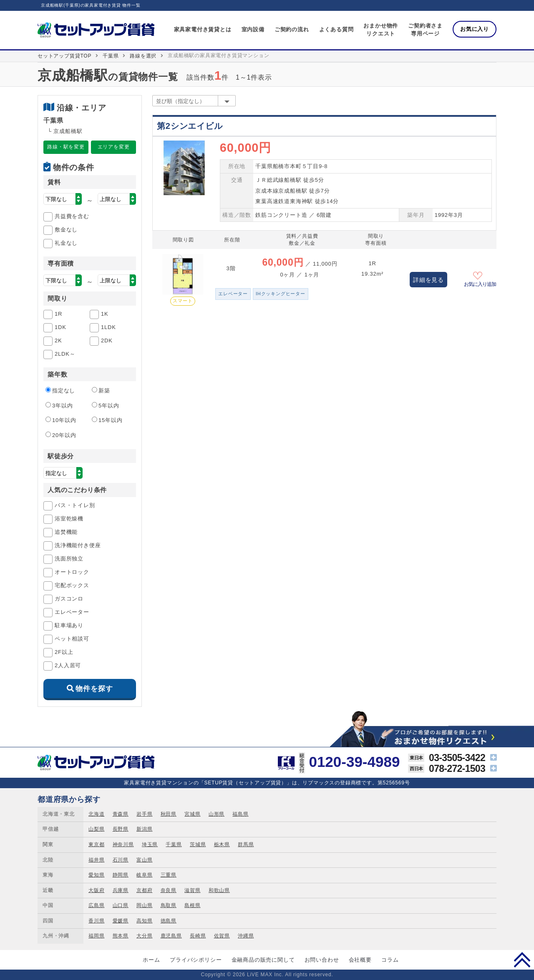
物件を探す (94, 689)
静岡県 (121, 875)
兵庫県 (121, 890)
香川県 (96, 921)
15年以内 (107, 420)
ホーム (151, 960)
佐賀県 (222, 936)
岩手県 (144, 814)
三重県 (169, 875)
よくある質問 (336, 29)
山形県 (217, 814)
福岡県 (96, 936)
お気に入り (475, 29)
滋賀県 (192, 890)
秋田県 (169, 814)
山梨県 (96, 829)
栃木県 (222, 844)
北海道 (96, 814)
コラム (390, 960)
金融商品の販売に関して (263, 960)
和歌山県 (219, 890)
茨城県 (198, 844)
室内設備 (253, 29)
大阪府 (96, 890)
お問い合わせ (322, 960)
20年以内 (61, 435)
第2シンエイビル (190, 126)
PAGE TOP (522, 960)
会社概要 (360, 960)
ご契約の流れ (292, 29)
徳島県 (169, 921)
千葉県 (111, 56)
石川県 (121, 860)
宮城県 (192, 814)
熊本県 (121, 936)
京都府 (144, 890)
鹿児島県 (171, 936)
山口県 (121, 905)
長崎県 (198, 936)
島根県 (192, 905)
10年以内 (61, 420)
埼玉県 (150, 844)
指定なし (60, 390)
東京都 (96, 844)
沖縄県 (246, 936)
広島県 (96, 905)
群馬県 (246, 844)
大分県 (144, 936)
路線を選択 (143, 56)
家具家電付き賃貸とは (203, 29)
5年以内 (105, 405)
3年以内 (59, 405)
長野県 (121, 829)
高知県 (144, 921)
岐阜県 (144, 875)
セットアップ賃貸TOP (64, 56)
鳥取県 (169, 905)
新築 (101, 390)
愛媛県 (121, 921)
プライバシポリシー (196, 960)
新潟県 (144, 829)
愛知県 (96, 875)
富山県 (144, 860)
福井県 (96, 860)
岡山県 (144, 905)
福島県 (240, 814)
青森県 (121, 814)
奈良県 (169, 890)
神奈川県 (123, 844)
